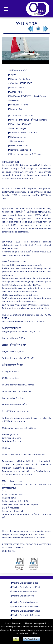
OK (16, 639)
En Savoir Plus (32, 639)
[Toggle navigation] (6, 9)
